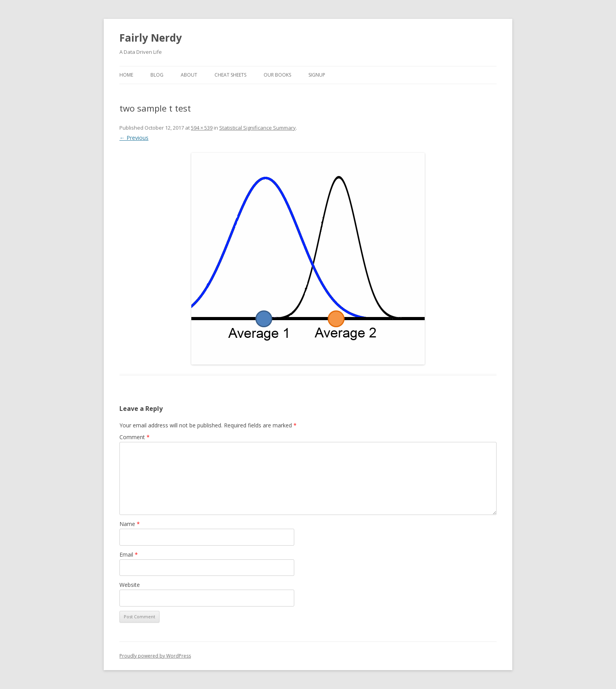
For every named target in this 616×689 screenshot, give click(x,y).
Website (130, 585)
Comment (135, 437)
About (189, 75)
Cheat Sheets (230, 75)
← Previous (134, 138)
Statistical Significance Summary (258, 128)
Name (130, 524)
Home (126, 75)
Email (129, 554)
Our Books (277, 75)
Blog (157, 75)
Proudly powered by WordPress (155, 656)
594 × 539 (202, 128)
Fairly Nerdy (151, 38)
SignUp (317, 75)
